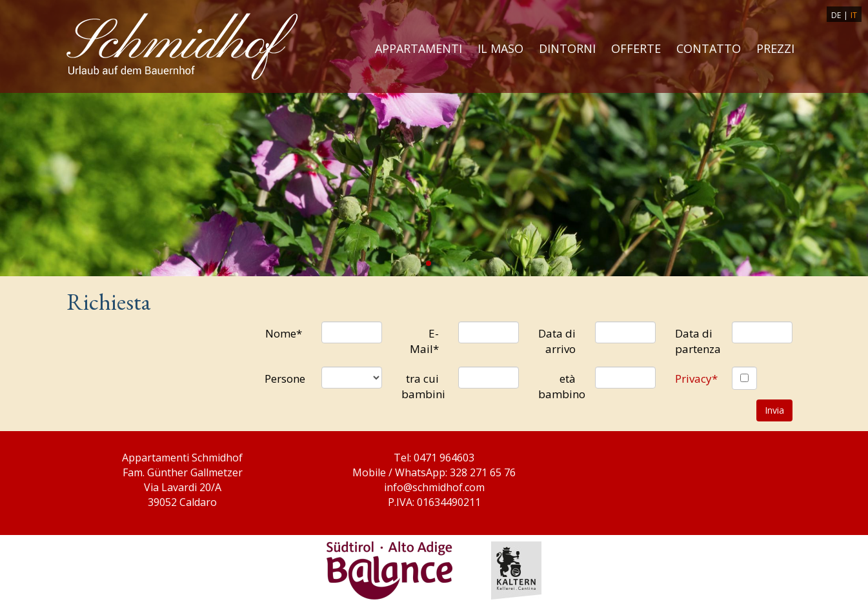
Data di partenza (698, 341)
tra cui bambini (423, 386)
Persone (285, 379)
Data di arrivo (557, 341)
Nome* (284, 333)
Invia (774, 410)
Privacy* (696, 379)
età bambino (562, 386)
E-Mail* (424, 341)
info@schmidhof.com (434, 487)
